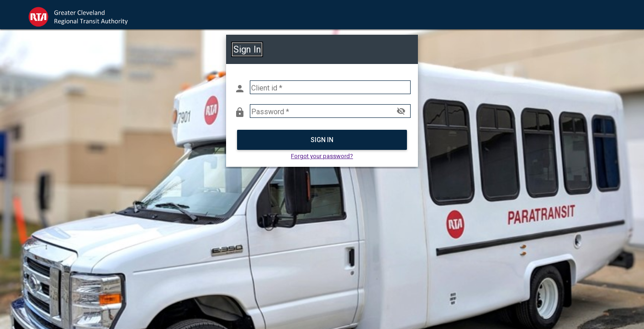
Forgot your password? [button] (322, 156)
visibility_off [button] (401, 111)
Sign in (322, 140)
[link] (87, 15)
